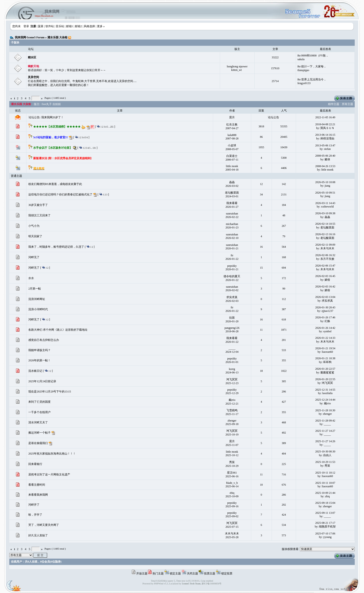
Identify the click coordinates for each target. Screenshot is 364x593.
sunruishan (232, 214)
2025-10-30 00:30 (325, 451)
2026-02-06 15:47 (325, 266)
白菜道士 (232, 156)
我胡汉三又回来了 (39, 215)
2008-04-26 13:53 (325, 166)
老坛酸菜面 (232, 193)
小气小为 (34, 226)
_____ (232, 348)
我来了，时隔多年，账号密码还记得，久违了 (56, 247)
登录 (26, 26)
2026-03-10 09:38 (325, 213)
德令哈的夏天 (232, 276)
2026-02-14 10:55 (325, 224)
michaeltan (232, 224)
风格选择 (89, 26)
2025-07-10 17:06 (325, 534)
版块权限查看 (290, 549)
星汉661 (232, 473)
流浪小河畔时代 (38, 309)
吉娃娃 (57, 104)
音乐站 (60, 26)
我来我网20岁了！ (52, 117)
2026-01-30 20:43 (325, 307)
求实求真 (232, 297)
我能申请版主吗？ (39, 350)
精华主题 (334, 104)
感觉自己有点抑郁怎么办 (44, 340)
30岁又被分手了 (38, 205)
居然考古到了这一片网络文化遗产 (49, 474)
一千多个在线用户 (39, 412)
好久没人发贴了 (38, 535)
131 (94, 148)
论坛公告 (273, 117)
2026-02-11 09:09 (325, 245)
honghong (232, 66)
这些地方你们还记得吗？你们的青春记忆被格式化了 (60, 194)
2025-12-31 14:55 (325, 390)
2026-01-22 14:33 (325, 338)
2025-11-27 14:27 (325, 431)
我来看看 (232, 203)
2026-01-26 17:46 (325, 317)
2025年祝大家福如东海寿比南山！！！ (52, 454)
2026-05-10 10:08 (325, 182)
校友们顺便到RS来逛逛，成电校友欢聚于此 (55, 184)
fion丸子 (47, 104)
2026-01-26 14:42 (325, 328)
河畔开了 (34, 505)
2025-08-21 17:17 (325, 523)
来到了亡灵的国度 (39, 402)
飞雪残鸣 (232, 410)
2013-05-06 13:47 (325, 145)
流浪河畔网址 (37, 299)
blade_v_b (232, 483)
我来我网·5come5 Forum (30, 37)
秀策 (232, 462)
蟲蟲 (232, 182)
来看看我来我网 (38, 495)
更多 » (101, 26)
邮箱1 (70, 26)
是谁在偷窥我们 (38, 443)
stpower (243, 66)
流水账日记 (35, 371)
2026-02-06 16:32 (325, 255)
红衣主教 (232, 125)
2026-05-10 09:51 (325, 193)
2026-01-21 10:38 (325, 358)
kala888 (232, 135)
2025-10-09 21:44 (325, 493)
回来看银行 (35, 464)
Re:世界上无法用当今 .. (312, 79)
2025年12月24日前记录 (42, 381)
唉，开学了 (35, 515)
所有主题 (348, 104)
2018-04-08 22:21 (325, 124)
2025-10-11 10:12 (325, 473)
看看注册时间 (37, 485)
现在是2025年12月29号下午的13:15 (50, 392)
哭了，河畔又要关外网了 (44, 525)
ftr (232, 255)
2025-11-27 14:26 (325, 441)
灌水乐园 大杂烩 (57, 37)
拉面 (232, 318)
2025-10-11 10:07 (325, 483)
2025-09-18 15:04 (325, 503)
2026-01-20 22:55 (325, 379)
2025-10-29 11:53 (325, 462)
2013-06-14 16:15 (325, 135)
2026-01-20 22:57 (325, 369)
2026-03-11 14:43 (325, 203)
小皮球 (232, 145)
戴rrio (232, 400)
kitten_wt (236, 70)
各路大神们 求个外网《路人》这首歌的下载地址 (58, 330)
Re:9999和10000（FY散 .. (313, 56)
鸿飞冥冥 (232, 379)
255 (112, 127)
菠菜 (41, 26)
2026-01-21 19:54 (325, 348)
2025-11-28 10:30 (325, 410)
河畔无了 (34, 257)
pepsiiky (232, 266)
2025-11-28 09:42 (325, 421)
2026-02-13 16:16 (325, 234)
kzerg (232, 369)
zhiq (232, 493)
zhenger (232, 421)
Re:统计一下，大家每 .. (312, 66)
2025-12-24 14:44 (325, 400)
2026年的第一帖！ (39, 360)
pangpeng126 (232, 328)
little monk (232, 166)
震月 (232, 117)
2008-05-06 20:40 (325, 156)
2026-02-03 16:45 (325, 276)
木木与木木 (232, 534)
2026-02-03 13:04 (325, 297)
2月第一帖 (35, 289)
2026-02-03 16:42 (325, 287)
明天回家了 (35, 236)
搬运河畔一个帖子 (39, 433)
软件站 (50, 26)
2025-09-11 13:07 (325, 513)
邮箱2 (78, 26)
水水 (31, 278)
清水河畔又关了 (38, 422)
